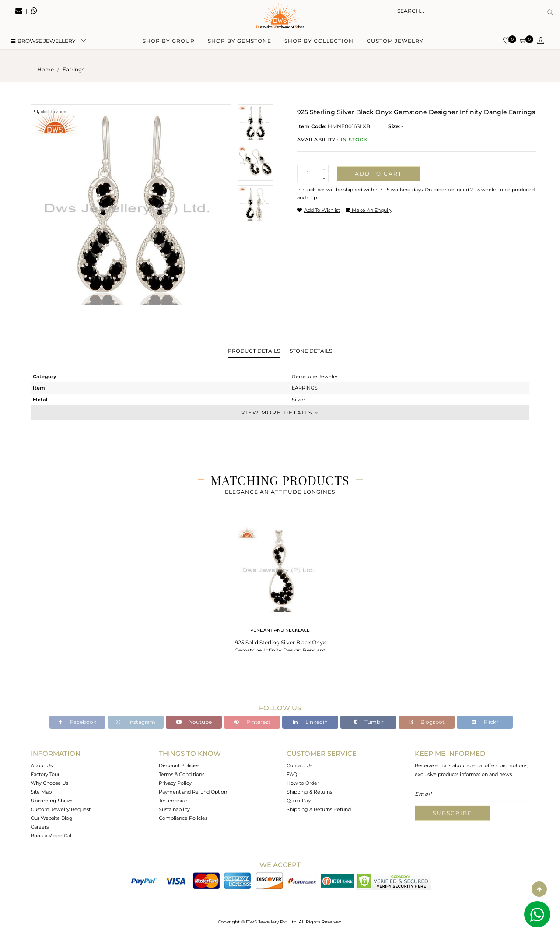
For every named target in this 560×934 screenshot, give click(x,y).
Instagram (136, 722)
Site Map (41, 792)
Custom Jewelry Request (61, 809)
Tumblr (369, 722)
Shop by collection (319, 44)
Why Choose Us (49, 783)
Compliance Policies (183, 818)
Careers (40, 827)
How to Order (303, 783)
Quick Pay (299, 801)
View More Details (280, 413)
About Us (42, 765)
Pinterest (252, 722)
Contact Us (299, 765)
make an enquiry (369, 210)
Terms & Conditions (182, 774)
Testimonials (173, 801)
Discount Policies (179, 765)
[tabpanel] (280, 591)
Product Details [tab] (254, 351)
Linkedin (310, 722)
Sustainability (174, 809)
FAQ (292, 774)
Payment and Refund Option (193, 792)
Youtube (194, 722)
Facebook (78, 722)
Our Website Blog (52, 818)
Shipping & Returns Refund (319, 809)
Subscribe (452, 813)
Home (45, 69)
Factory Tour (45, 774)
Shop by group (169, 44)
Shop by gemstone (240, 44)
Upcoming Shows (52, 801)
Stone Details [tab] (311, 351)
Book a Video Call (52, 836)
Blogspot (427, 722)
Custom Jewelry (395, 44)
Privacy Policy (175, 783)
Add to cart (378, 174)
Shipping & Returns (309, 792)
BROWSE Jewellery (43, 44)
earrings (73, 69)
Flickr (485, 722)
